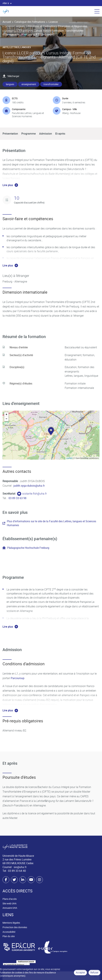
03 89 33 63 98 (17, 498)
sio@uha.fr (20, 867)
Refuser (94, 972)
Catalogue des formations (30, 22)
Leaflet (69, 458)
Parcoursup (18, 678)
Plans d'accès (10, 899)
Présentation (10, 134)
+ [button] (6, 415)
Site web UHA (9, 903)
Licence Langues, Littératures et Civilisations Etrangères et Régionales (46, 26)
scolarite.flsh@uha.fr (34, 494)
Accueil (7, 22)
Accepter (80, 972)
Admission (46, 134)
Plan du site (9, 936)
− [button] (6, 419)
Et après (60, 134)
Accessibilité (9, 932)
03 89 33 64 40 (17, 871)
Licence (53, 22)
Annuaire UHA (10, 908)
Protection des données (15, 927)
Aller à (7, 3)
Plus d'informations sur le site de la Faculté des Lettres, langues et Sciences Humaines (49, 523)
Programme (29, 134)
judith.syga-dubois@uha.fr (29, 486)
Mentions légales (11, 923)
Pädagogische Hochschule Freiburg (26, 548)
